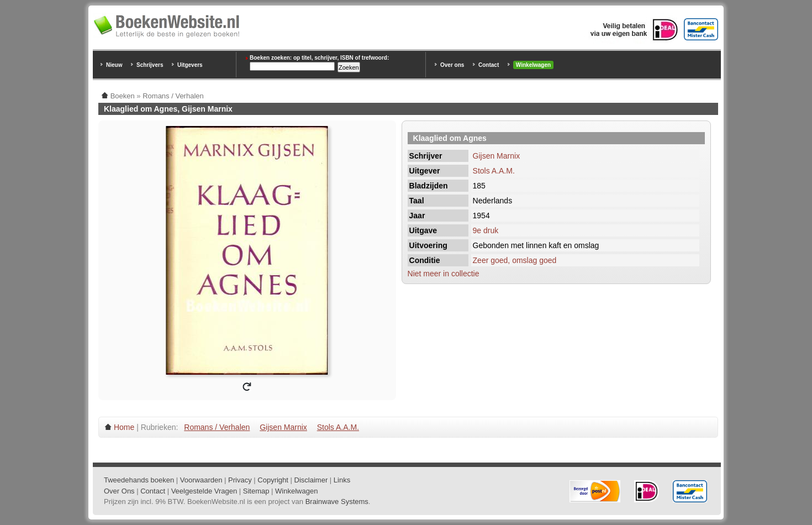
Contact (489, 65)
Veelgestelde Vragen (204, 491)
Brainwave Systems (337, 502)
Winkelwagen (533, 65)
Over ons (452, 65)
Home (124, 427)
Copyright (273, 480)
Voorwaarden (201, 480)
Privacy (240, 480)
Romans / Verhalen (217, 427)
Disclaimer (311, 480)
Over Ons (119, 491)
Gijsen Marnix (497, 156)
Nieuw (114, 65)
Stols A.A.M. (494, 171)
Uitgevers (190, 65)
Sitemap (256, 491)
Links (342, 480)
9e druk (486, 230)
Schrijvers (150, 65)
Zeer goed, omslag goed (515, 260)
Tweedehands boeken (139, 480)
